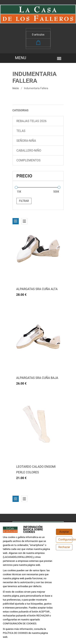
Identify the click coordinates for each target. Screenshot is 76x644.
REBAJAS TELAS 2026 (32, 121)
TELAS (21, 131)
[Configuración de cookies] (64, 540)
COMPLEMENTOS (29, 160)
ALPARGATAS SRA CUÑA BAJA (37, 378)
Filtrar (24, 201)
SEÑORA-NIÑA (26, 141)
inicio (16, 88)
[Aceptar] (64, 532)
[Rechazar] (64, 547)
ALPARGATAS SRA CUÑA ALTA (37, 289)
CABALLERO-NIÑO (29, 151)
